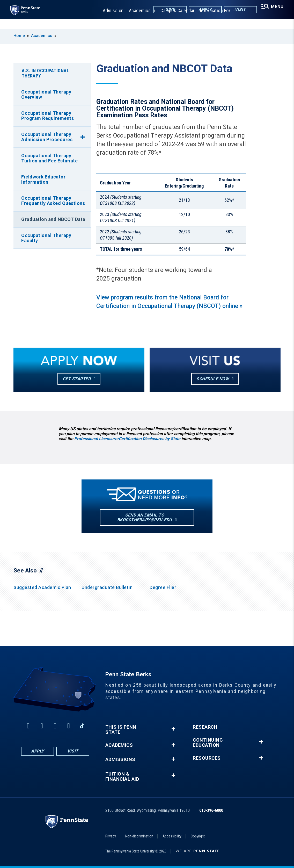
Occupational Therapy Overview (46, 94)
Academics (138, 21)
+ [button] (173, 729)
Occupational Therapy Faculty (46, 238)
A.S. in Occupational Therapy (45, 73)
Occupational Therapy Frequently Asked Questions (53, 201)
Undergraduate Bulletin (107, 587)
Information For (213, 21)
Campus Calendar (176, 21)
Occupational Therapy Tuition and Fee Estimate (49, 158)
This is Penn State (121, 730)
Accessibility (172, 836)
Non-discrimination (139, 836)
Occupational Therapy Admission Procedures (47, 137)
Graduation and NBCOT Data (53, 219)
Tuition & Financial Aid (122, 777)
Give (167, 10)
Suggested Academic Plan (42, 587)
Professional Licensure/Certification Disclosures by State (127, 439)
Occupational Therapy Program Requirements (47, 116)
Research (205, 727)
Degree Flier (163, 587)
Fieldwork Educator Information (43, 179)
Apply (202, 10)
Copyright (198, 836)
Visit (237, 10)
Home (19, 36)
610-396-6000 (211, 810)
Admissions (120, 759)
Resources (207, 758)
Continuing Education (208, 743)
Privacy (111, 836)
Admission (111, 21)
